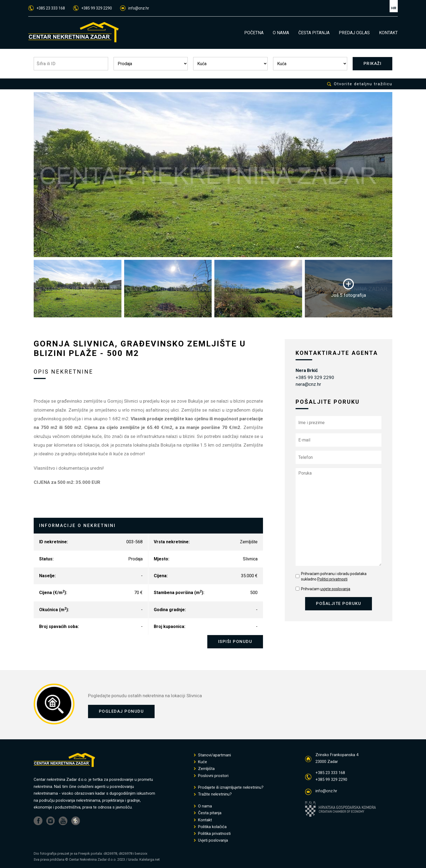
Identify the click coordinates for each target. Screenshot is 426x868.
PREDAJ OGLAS (354, 33)
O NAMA (281, 33)
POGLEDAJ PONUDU (121, 712)
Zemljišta (204, 769)
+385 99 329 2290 (93, 8)
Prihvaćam (326, 589)
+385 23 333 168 (47, 8)
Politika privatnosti (212, 834)
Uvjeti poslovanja (211, 841)
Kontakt (203, 820)
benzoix (141, 853)
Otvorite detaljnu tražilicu (360, 84)
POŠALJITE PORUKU (339, 604)
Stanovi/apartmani (212, 755)
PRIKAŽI (373, 64)
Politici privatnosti (332, 579)
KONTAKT (388, 33)
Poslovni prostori (211, 776)
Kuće (201, 762)
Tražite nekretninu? (213, 795)
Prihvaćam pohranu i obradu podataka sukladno (334, 577)
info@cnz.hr (135, 8)
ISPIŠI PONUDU (235, 642)
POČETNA (254, 33)
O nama (203, 807)
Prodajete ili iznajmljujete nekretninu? (229, 788)
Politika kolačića (210, 827)
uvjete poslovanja (335, 589)
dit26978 (110, 853)
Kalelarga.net (150, 859)
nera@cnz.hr (308, 384)
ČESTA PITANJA (314, 33)
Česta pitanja (208, 813)
